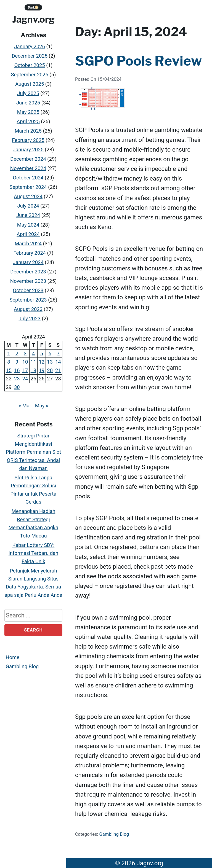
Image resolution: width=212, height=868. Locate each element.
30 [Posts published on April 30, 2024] (17, 387)
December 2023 (28, 272)
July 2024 (28, 206)
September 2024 (28, 187)
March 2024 (28, 244)
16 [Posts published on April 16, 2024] (17, 370)
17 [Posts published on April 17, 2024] (25, 370)
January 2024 (28, 262)
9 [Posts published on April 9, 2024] (17, 362)
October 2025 (30, 65)
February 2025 (28, 140)
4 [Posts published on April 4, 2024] (33, 354)
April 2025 (28, 121)
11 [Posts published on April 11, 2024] (34, 362)
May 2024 (28, 225)
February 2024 (29, 253)
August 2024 (28, 197)
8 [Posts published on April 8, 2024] (9, 362)
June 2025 (28, 103)
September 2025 (30, 75)
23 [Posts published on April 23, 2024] (17, 379)
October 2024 (28, 178)
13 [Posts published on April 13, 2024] (50, 362)
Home (13, 657)
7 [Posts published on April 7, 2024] (58, 354)
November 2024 (28, 168)
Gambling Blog (22, 666)
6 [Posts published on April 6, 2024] (50, 354)
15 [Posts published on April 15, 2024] (9, 370)
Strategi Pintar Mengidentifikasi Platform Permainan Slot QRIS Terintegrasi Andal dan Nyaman (34, 452)
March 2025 (28, 131)
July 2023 (30, 319)
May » (42, 406)
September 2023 (28, 300)
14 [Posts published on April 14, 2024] (58, 362)
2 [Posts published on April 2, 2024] (17, 354)
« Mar (25, 406)
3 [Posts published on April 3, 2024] (25, 354)
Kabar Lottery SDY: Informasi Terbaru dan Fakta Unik (33, 553)
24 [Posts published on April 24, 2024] (25, 379)
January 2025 (28, 150)
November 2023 (28, 281)
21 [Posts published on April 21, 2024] (58, 370)
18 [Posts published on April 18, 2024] (34, 370)
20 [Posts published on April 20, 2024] (50, 370)
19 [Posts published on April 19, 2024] (42, 370)
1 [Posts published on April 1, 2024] (9, 354)
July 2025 (28, 93)
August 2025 (30, 84)
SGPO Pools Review (138, 61)
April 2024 (28, 234)
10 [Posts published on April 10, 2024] (25, 362)
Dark (33, 7)
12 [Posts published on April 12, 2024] (42, 362)
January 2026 (29, 46)
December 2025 (30, 56)
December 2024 (28, 159)
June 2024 (28, 215)
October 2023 (28, 290)
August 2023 (28, 309)
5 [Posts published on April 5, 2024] (42, 354)
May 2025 (28, 112)
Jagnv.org (33, 19)
